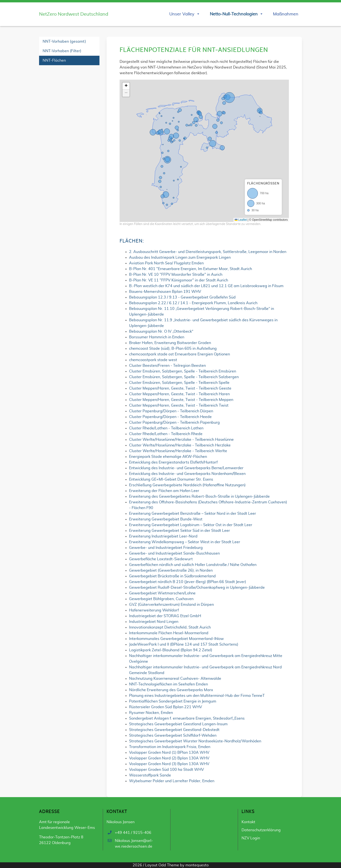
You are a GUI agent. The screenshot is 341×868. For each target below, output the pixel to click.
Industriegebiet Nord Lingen (154, 622)
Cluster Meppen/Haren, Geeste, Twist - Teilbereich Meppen (181, 400)
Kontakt (248, 822)
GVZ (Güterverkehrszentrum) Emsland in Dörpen (171, 605)
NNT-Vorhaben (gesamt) (64, 41)
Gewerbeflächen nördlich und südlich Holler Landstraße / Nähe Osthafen (193, 565)
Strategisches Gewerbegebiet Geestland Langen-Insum (178, 724)
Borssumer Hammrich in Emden (157, 337)
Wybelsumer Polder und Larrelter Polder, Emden (172, 781)
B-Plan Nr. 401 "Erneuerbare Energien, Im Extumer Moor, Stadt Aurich (191, 269)
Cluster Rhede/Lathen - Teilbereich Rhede (166, 434)
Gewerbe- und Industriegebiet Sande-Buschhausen (174, 553)
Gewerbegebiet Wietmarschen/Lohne (162, 593)
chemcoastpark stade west (153, 360)
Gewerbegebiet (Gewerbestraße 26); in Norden (171, 570)
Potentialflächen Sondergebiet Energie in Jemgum (173, 701)
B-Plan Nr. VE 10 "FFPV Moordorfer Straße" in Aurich (176, 275)
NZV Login (251, 838)
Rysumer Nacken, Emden (151, 713)
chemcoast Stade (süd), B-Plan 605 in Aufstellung (173, 349)
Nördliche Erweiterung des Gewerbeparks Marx (171, 690)
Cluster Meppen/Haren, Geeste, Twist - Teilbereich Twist (179, 405)
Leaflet (241, 220)
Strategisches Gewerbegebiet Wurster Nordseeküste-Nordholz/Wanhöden (195, 741)
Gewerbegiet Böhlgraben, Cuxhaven (161, 599)
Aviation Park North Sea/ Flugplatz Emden (166, 263)
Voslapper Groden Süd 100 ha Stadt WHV (166, 770)
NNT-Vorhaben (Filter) (62, 51)
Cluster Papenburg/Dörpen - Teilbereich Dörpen (171, 411)
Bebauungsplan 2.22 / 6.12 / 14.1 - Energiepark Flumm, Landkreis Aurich (193, 303)
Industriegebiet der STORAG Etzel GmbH (165, 616)
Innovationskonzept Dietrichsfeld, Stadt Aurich (170, 627)
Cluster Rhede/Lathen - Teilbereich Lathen (166, 428)
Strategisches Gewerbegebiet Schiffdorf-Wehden (173, 735)
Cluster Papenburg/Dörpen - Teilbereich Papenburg (174, 423)
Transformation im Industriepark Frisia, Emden (170, 747)
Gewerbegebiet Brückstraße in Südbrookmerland (172, 576)
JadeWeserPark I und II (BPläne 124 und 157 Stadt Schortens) (184, 644)
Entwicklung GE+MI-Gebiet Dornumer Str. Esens (171, 479)
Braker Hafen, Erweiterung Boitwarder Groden (170, 343)
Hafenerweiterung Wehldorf (154, 610)
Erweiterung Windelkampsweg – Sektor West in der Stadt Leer (185, 542)
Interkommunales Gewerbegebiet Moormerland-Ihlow (176, 639)
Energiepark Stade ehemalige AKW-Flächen (168, 457)
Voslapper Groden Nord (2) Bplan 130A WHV (169, 758)
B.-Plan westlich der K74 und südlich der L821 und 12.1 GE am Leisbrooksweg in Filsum (206, 286)
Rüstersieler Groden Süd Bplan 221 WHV (166, 707)
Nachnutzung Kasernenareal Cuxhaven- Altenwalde (175, 679)
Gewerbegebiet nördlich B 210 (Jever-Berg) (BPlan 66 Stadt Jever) (188, 582)
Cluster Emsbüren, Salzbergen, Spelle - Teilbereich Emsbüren (183, 371)
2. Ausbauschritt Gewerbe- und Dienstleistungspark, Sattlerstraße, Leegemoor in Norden (208, 252)
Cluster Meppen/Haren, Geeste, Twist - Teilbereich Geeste (180, 388)
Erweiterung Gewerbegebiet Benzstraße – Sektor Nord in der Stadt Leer (193, 514)
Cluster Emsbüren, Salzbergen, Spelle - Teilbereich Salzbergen (184, 377)
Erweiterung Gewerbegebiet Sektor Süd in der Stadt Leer (179, 531)
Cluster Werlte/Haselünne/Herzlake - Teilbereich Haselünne (181, 440)
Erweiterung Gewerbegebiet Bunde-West (166, 519)
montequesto (197, 865)
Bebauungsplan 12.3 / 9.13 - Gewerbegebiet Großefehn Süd (182, 297)
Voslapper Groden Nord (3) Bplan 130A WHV (169, 764)
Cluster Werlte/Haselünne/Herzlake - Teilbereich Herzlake (180, 445)
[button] (126, 86)
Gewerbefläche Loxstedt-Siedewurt (161, 559)
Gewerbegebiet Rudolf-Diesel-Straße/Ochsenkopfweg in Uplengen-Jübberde (197, 588)
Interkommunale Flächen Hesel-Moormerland (169, 633)
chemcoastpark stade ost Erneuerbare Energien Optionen (179, 354)
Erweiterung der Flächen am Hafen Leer (164, 491)
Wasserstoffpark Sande (150, 775)
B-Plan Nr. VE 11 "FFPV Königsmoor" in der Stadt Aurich (179, 280)
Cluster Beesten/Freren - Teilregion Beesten (167, 366)
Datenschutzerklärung (261, 830)
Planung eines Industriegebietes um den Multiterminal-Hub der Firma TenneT (197, 696)
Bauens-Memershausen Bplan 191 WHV (165, 292)
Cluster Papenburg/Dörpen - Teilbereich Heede (170, 417)
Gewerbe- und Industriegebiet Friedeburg (166, 548)
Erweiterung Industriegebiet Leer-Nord (163, 536)
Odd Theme (169, 865)
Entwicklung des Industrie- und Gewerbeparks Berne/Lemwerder (186, 468)
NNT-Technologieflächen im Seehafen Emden (168, 684)
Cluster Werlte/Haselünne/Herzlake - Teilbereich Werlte (178, 451)
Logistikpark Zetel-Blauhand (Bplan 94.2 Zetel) (171, 650)
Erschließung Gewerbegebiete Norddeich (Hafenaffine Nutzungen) (187, 485)
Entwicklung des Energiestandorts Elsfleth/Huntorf (173, 462)
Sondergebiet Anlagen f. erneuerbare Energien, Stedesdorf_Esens (187, 718)
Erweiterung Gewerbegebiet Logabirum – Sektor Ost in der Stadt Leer (191, 525)
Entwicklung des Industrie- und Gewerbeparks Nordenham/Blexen (187, 474)
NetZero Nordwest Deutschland (74, 14)
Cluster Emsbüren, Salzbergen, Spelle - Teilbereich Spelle (179, 383)
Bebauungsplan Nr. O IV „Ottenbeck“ (161, 331)
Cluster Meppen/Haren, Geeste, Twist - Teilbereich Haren (179, 394)
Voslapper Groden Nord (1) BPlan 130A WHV (169, 753)
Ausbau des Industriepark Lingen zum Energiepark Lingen (180, 257)
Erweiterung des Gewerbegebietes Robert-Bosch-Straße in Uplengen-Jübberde (199, 496)
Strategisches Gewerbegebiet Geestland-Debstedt (174, 730)
